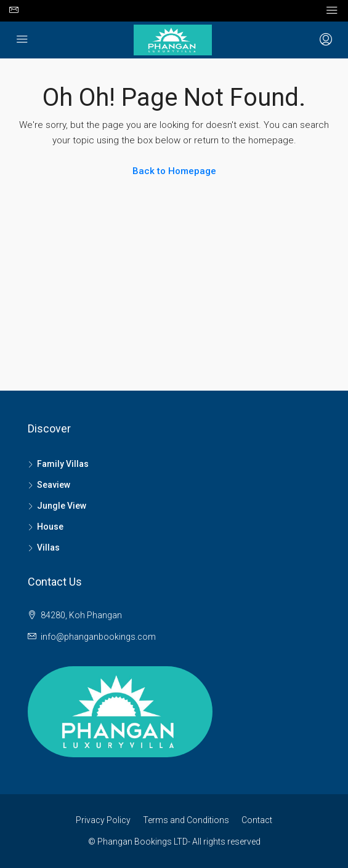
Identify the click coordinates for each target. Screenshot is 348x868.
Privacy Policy (103, 820)
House (50, 527)
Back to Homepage (174, 171)
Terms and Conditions (186, 820)
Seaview (54, 485)
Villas (48, 547)
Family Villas (63, 464)
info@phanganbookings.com (98, 637)
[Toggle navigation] (332, 10)
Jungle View (62, 506)
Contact (257, 820)
